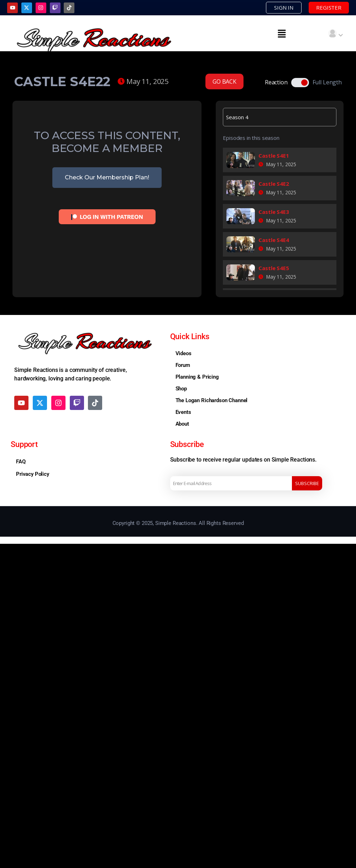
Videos (184, 353)
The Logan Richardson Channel (212, 400)
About (182, 424)
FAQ (21, 461)
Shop (181, 388)
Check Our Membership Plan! (107, 177)
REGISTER (331, 7)
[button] (282, 33)
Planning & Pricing (197, 377)
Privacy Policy (33, 474)
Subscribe (307, 483)
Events (183, 412)
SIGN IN (288, 7)
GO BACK (224, 81)
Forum (183, 365)
